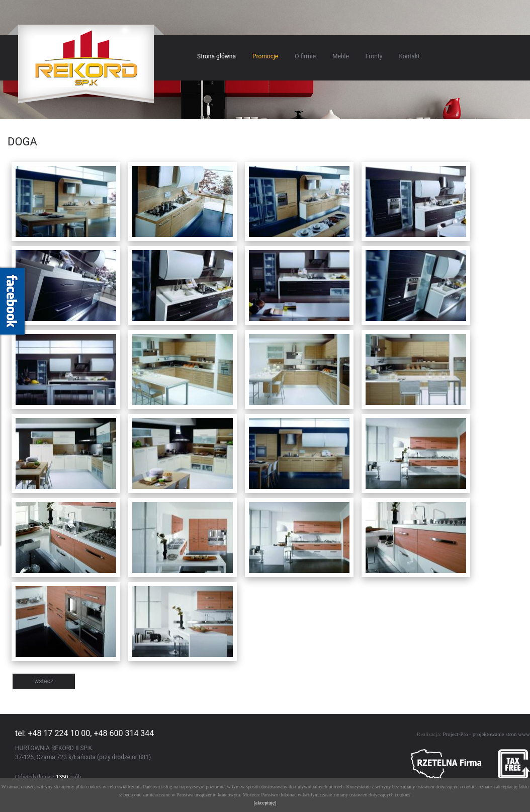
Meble (341, 56)
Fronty (374, 56)
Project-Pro (455, 734)
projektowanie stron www (501, 734)
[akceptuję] (265, 803)
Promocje (265, 56)
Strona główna (216, 56)
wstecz (44, 681)
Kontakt (409, 56)
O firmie (305, 56)
